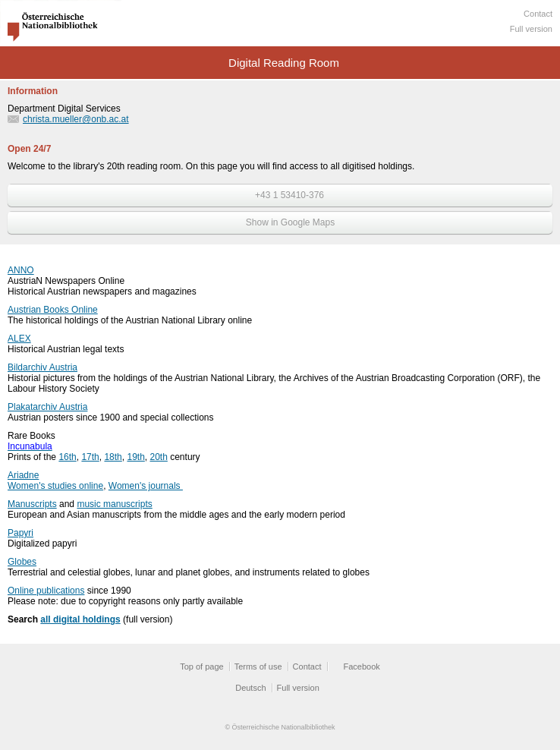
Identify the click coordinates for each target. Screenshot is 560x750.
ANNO (21, 270)
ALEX (19, 339)
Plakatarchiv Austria (47, 407)
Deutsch (250, 688)
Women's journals (146, 486)
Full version (531, 29)
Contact (538, 14)
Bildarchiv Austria (42, 367)
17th (90, 457)
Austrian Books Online (53, 310)
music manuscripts (114, 504)
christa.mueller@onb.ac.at (76, 119)
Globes (22, 562)
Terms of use (258, 666)
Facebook (362, 666)
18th (113, 457)
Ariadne (23, 475)
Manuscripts (32, 504)
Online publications (46, 591)
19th (135, 457)
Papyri (20, 533)
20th (159, 457)
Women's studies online (55, 486)
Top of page (202, 666)
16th (67, 457)
